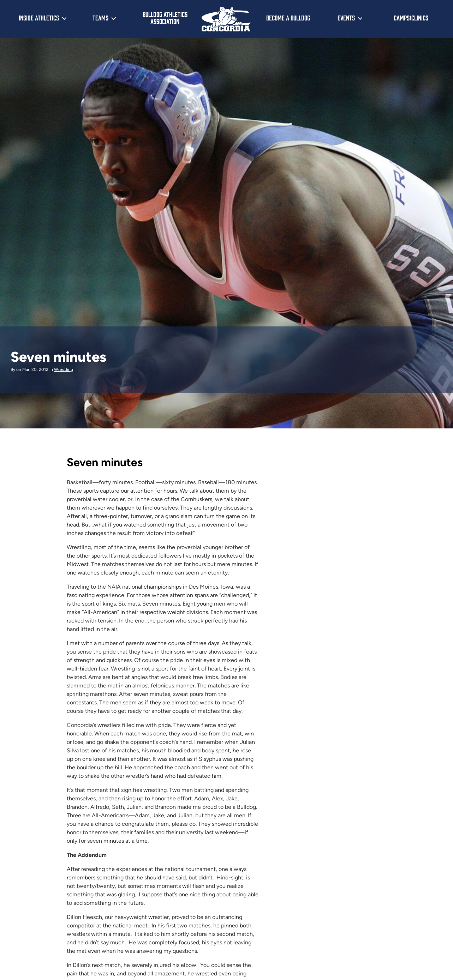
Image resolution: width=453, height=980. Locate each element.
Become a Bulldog (288, 18)
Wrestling (64, 369)
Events (346, 18)
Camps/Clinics (411, 18)
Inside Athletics (39, 18)
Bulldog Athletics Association (165, 18)
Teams (100, 18)
